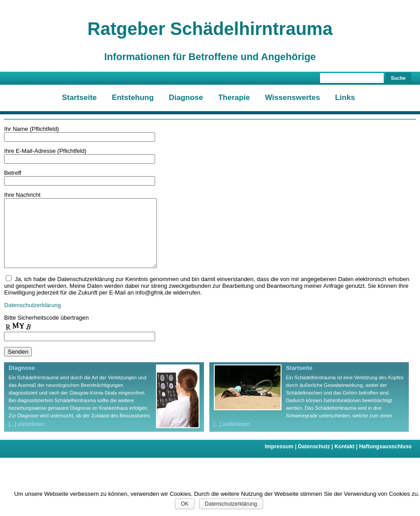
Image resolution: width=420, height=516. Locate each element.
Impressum (281, 460)
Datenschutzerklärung (32, 319)
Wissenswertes (292, 98)
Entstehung (133, 98)
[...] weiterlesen (27, 438)
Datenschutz (316, 460)
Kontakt (347, 460)
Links (345, 98)
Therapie (234, 98)
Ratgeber (210, 29)
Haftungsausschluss (385, 460)
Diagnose (186, 98)
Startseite (79, 98)
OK (184, 504)
